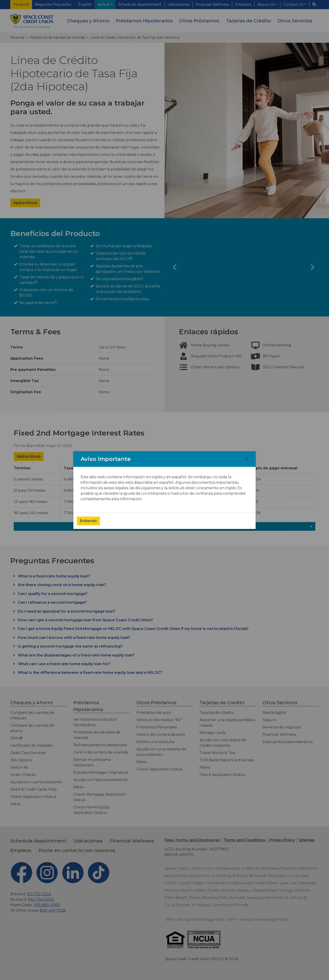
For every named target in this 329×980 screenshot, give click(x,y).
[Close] (247, 459)
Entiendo (88, 521)
